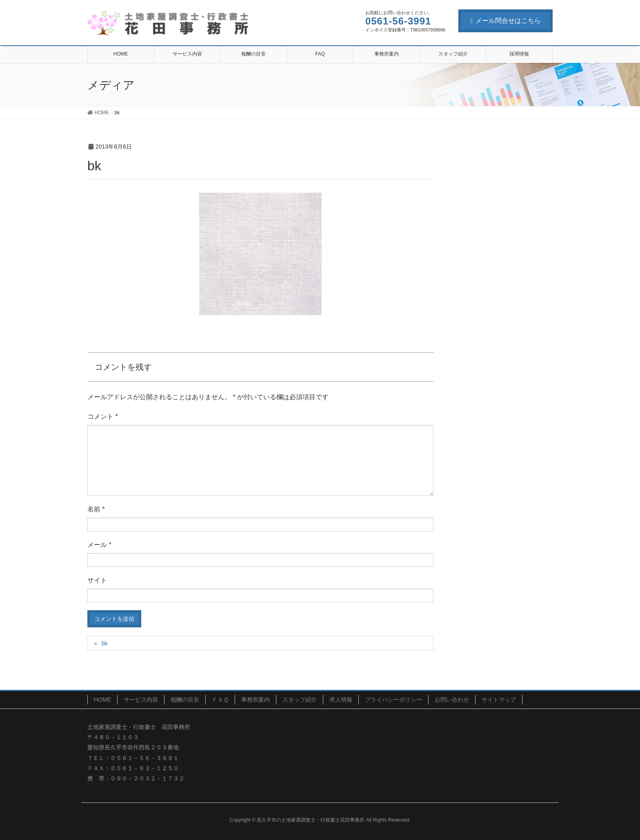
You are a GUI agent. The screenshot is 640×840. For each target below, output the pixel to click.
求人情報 (341, 700)
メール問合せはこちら (506, 21)
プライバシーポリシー (393, 700)
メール (99, 545)
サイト (97, 580)
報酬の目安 (185, 700)
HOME (102, 700)
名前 (96, 509)
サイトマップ (499, 700)
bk (105, 643)
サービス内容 (141, 700)
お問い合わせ (452, 700)
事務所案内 (256, 700)
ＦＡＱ (220, 700)
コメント (103, 417)
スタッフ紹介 (300, 700)
